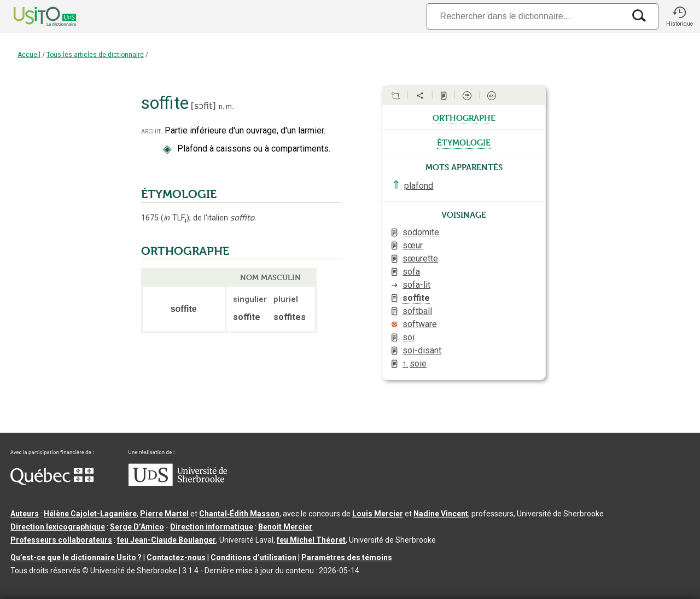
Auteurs (25, 514)
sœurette (420, 258)
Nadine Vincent (441, 514)
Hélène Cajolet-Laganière (90, 514)
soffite (416, 298)
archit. (152, 131)
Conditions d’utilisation (253, 557)
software (420, 324)
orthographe (464, 117)
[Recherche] (526, 16)
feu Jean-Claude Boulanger (167, 540)
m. (230, 106)
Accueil (29, 55)
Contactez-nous (176, 557)
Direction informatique (212, 527)
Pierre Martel (164, 514)
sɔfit (203, 106)
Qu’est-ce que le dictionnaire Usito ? (76, 557)
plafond (419, 186)
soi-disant (422, 350)
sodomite (421, 232)
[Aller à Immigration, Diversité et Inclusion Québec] (52, 482)
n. (221, 106)
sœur (413, 245)
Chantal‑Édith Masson (239, 514)
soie (415, 364)
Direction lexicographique (58, 527)
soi (409, 337)
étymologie (464, 142)
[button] (679, 16)
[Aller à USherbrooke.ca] (178, 483)
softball (417, 311)
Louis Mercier (378, 514)
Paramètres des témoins (347, 557)
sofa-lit (416, 285)
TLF (175, 218)
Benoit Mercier (285, 527)
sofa (411, 272)
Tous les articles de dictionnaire (95, 55)
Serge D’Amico (137, 527)
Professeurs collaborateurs (61, 540)
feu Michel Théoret (311, 540)
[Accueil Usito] (33, 16)
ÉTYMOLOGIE (179, 194)
